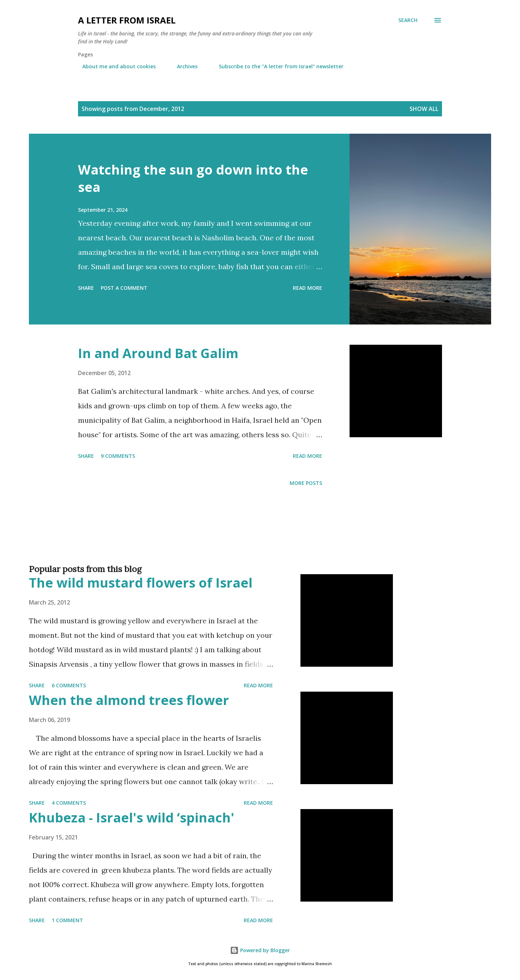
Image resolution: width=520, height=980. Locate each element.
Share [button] (86, 288)
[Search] (408, 20)
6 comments (69, 685)
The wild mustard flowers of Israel (141, 583)
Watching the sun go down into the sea (193, 178)
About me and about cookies (115, 66)
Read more (307, 288)
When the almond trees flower (129, 700)
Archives (183, 66)
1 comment (67, 920)
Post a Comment (124, 288)
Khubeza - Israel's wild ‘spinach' (132, 818)
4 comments (69, 803)
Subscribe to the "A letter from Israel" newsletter (277, 66)
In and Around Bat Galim (158, 353)
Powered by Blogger (260, 950)
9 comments (118, 456)
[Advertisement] (246, 537)
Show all (424, 109)
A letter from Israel (127, 20)
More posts (306, 483)
